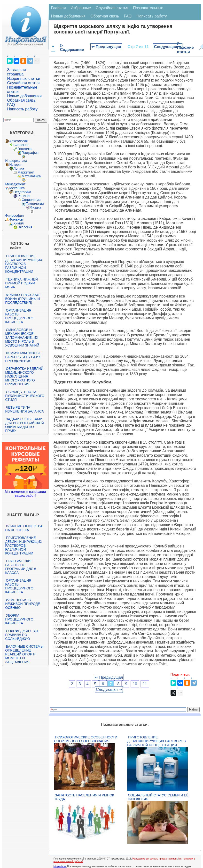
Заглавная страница (16, 72)
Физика (35, 207)
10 (135, 684)
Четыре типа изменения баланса (24, 409)
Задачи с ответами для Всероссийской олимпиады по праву (24, 425)
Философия (14, 215)
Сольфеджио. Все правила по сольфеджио (22, 635)
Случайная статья (23, 83)
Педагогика (22, 192)
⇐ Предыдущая (106, 47)
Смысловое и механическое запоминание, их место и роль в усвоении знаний (22, 338)
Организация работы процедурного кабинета (19, 316)
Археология (18, 141)
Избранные (81, 8)
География (30, 153)
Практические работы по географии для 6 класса (21, 567)
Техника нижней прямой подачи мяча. (21, 283)
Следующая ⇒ (168, 47)
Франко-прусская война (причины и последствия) (22, 299)
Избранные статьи (23, 79)
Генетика (24, 149)
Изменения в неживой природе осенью (23, 604)
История (16, 165)
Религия (24, 196)
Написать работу (22, 109)
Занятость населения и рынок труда (84, 797)
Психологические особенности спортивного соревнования (86, 739)
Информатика (16, 161)
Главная (59, 8)
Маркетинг (26, 172)
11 (145, 684)
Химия (18, 223)
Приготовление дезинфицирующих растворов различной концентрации (24, 264)
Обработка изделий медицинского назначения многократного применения (24, 376)
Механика (17, 188)
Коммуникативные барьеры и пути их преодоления (23, 357)
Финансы (16, 219)
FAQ (11, 105)
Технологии (35, 204)
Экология (25, 227)
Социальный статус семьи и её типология (158, 797)
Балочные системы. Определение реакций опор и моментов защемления (25, 654)
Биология (21, 145)
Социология (31, 200)
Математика (31, 176)
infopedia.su (60, 866)
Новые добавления (24, 96)
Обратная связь (21, 100)
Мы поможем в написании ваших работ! (25, 494)
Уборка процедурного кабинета (19, 619)
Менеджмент (15, 184)
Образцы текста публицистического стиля (25, 396)
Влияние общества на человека (24, 528)
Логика (19, 168)
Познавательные (148, 8)
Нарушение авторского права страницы (155, 859)
